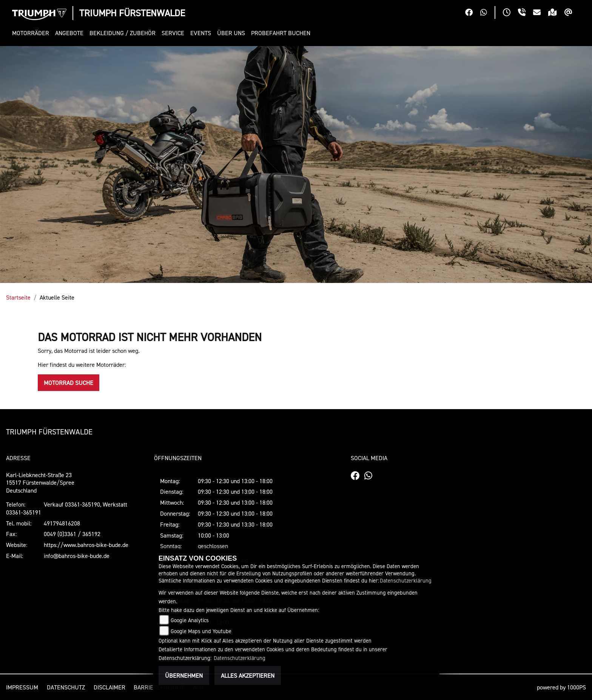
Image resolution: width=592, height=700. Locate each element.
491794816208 (62, 523)
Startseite (18, 297)
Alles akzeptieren (248, 675)
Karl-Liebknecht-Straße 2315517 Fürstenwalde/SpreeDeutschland (40, 483)
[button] (32, 33)
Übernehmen (184, 675)
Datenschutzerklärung (406, 580)
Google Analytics (190, 620)
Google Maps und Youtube (201, 631)
